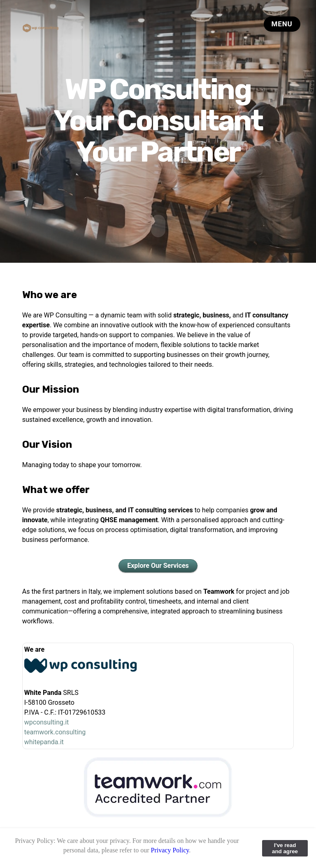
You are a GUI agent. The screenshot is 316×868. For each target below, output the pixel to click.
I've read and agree (285, 848)
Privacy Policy (170, 850)
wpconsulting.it (47, 722)
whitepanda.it (44, 742)
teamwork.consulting (55, 732)
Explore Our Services (158, 565)
